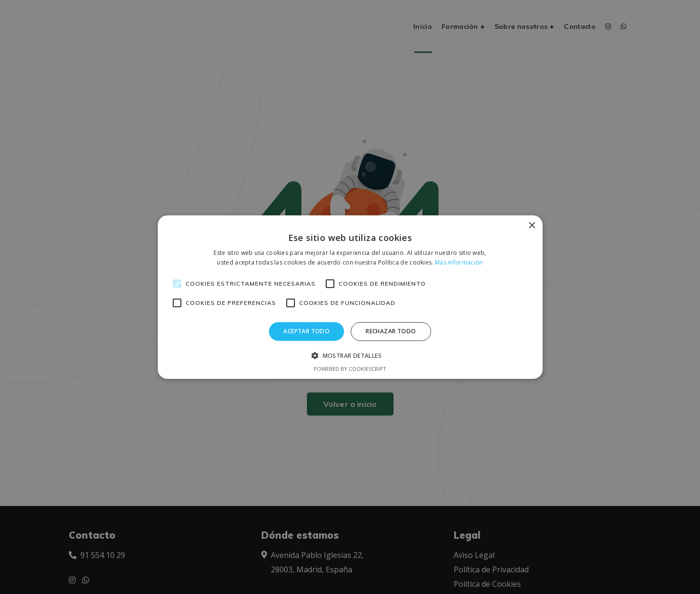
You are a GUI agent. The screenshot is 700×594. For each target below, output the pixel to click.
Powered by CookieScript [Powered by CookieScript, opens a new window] (350, 369)
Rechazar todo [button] (391, 331)
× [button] (532, 225)
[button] (350, 355)
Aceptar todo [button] (306, 331)
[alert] (350, 297)
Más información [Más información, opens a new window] (459, 262)
